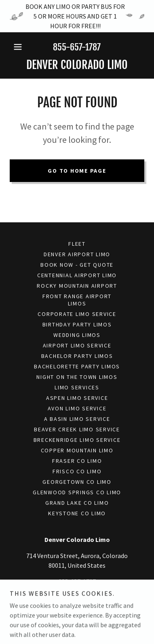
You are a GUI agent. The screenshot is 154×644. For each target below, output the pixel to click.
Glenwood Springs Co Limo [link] (77, 492)
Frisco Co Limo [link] (77, 471)
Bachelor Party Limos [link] (77, 356)
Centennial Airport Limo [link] (77, 275)
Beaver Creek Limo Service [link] (77, 429)
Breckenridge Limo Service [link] (77, 440)
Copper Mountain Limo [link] (77, 450)
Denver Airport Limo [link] (77, 254)
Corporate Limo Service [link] (77, 314)
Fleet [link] (77, 244)
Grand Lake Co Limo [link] (77, 503)
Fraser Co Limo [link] (77, 461)
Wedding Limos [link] (77, 335)
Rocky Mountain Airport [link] (77, 286)
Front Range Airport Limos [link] (77, 300)
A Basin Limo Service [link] (77, 419)
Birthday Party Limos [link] (77, 324)
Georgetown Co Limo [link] (77, 482)
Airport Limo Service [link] (77, 345)
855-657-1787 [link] (77, 47)
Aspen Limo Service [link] (77, 398)
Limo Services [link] (77, 387)
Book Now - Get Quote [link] (77, 265)
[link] (77, 65)
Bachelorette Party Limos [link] (77, 366)
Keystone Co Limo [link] (77, 513)
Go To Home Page (77, 171)
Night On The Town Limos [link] (77, 377)
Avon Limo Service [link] (77, 408)
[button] (20, 47)
